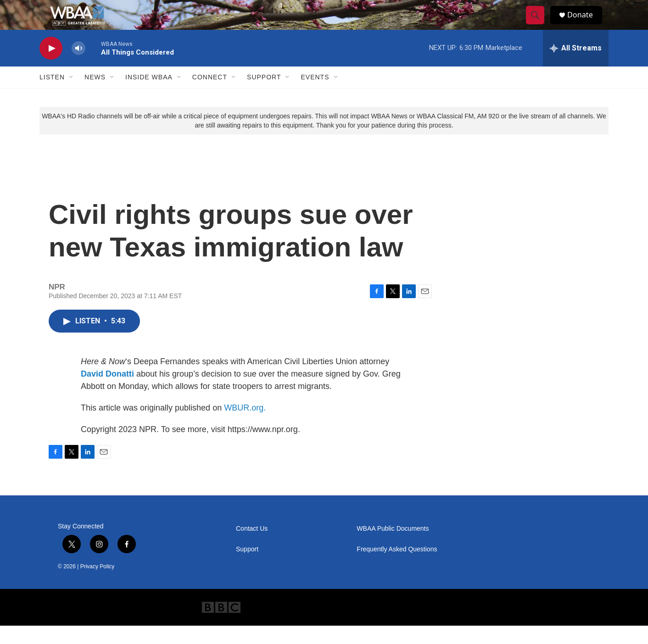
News (95, 95)
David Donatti (107, 392)
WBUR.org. (245, 426)
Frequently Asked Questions (397, 568)
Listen (52, 95)
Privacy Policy (98, 585)
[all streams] (576, 67)
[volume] (78, 67)
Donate (585, 24)
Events (315, 95)
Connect (210, 95)
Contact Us (252, 547)
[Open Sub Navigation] (72, 95)
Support (264, 95)
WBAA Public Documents (393, 547)
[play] (51, 67)
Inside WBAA (149, 95)
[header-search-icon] (539, 24)
